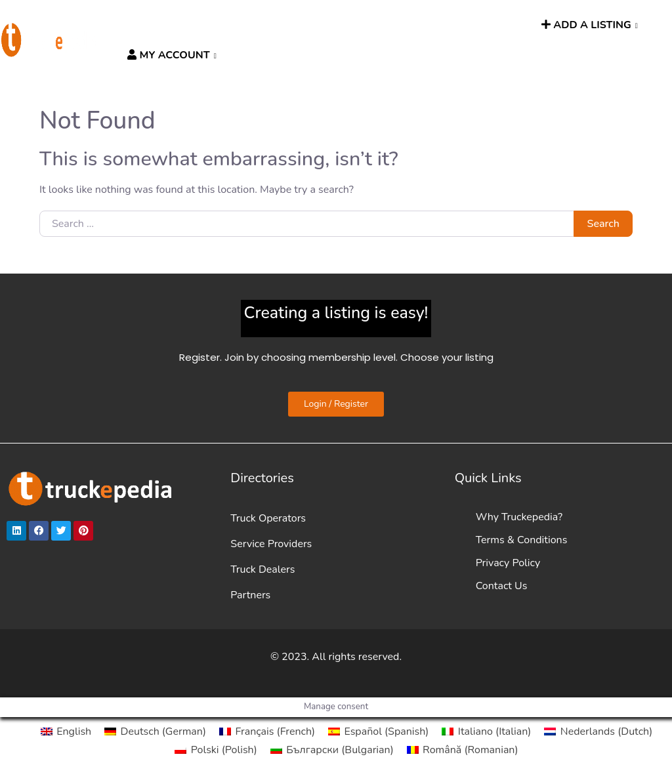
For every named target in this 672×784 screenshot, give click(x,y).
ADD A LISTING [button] (586, 25)
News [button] (379, 26)
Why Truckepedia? (519, 517)
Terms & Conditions (522, 540)
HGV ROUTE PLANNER (299, 26)
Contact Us (502, 586)
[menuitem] (66, 732)
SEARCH (511, 26)
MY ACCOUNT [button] (168, 55)
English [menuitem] (74, 732)
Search (603, 224)
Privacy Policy (508, 563)
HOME (140, 26)
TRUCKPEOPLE (446, 26)
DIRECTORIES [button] (196, 26)
